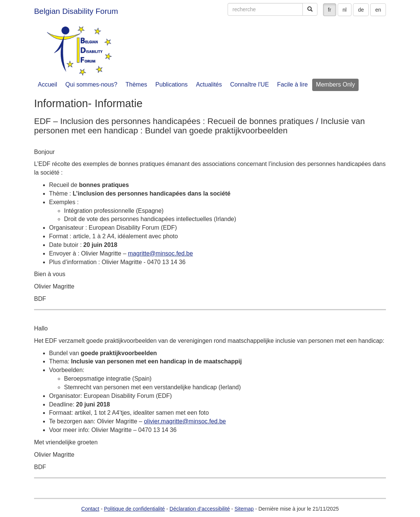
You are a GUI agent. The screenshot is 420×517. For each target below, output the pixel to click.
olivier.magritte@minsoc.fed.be (185, 421)
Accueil (48, 84)
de (361, 10)
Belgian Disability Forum (76, 11)
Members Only (335, 84)
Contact (90, 509)
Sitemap (244, 509)
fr (330, 10)
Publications (171, 84)
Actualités (209, 84)
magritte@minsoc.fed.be (161, 253)
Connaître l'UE (250, 84)
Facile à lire (292, 84)
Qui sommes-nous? (92, 84)
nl (345, 10)
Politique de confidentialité (135, 509)
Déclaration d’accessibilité (200, 509)
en (378, 10)
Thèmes (136, 84)
